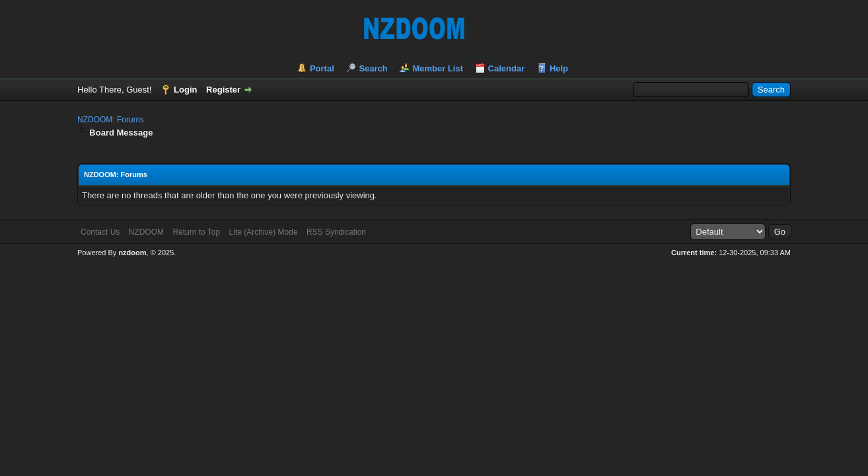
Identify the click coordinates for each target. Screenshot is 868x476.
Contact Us (100, 232)
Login (185, 90)
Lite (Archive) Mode (264, 232)
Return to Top (196, 232)
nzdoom (132, 253)
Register (223, 90)
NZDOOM (146, 232)
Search (373, 68)
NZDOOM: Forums (111, 120)
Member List (438, 68)
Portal (322, 68)
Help (559, 68)
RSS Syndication (336, 232)
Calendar (507, 68)
